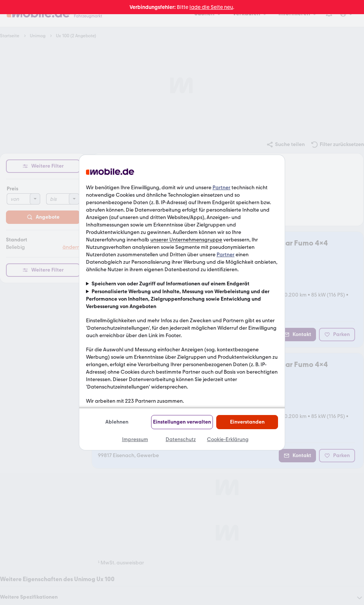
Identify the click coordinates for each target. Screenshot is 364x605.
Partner (221, 188)
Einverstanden (247, 422)
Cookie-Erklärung (228, 439)
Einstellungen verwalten (182, 422)
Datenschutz (181, 439)
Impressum (135, 439)
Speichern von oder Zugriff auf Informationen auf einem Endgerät (170, 284)
